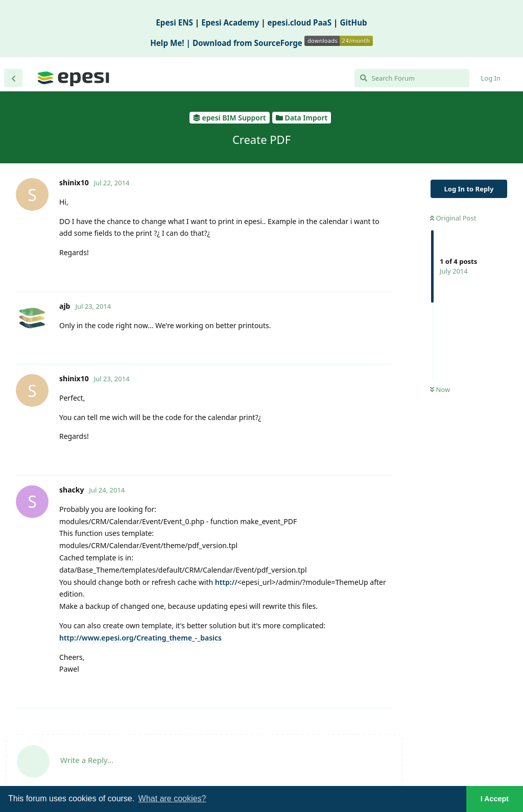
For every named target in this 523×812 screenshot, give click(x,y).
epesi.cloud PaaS (300, 22)
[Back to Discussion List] (13, 78)
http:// (226, 582)
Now (440, 389)
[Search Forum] (412, 78)
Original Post (453, 218)
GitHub (353, 22)
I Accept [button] (495, 799)
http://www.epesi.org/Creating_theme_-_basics (140, 638)
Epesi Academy (230, 22)
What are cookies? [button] (172, 798)
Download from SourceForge (283, 43)
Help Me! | (171, 43)
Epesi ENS (174, 22)
